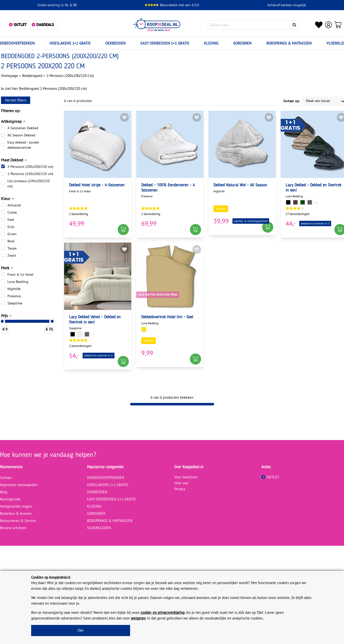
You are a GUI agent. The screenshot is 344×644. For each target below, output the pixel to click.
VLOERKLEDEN (99, 528)
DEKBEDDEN (115, 43)
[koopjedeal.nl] (157, 25)
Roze (11, 241)
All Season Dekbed (21, 135)
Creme (12, 212)
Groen (12, 234)
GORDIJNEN (242, 43)
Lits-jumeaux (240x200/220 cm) (29, 184)
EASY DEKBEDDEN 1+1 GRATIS (165, 43)
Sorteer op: (291, 101)
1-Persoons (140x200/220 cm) (30, 174)
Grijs (11, 227)
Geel (11, 220)
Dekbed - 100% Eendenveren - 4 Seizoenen (168, 188)
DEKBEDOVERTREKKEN (106, 478)
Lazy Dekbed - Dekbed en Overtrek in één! (313, 188)
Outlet (20, 25)
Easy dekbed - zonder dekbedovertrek (23, 145)
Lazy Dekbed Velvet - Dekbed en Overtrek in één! (95, 320)
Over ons (181, 483)
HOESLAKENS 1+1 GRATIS (70, 43)
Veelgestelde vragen (16, 506)
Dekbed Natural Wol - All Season (240, 185)
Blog (4, 492)
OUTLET (270, 477)
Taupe (12, 248)
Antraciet (14, 205)
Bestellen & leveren (16, 513)
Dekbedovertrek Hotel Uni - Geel (167, 317)
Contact (6, 478)
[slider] (52, 321)
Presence (14, 296)
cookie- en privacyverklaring (162, 612)
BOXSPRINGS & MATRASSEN (289, 43)
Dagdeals (45, 25)
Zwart (12, 255)
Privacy (180, 489)
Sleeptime (15, 303)
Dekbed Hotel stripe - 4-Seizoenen (97, 185)
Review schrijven (13, 528)
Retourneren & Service (18, 521)
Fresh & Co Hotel (20, 274)
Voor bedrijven (186, 477)
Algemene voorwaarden (19, 485)
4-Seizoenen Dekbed (23, 128)
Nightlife (14, 289)
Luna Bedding (18, 282)
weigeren (138, 618)
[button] (123, 230)
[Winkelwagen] (338, 25)
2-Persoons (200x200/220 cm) (30, 167)
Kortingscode (10, 499)
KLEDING (211, 43)
